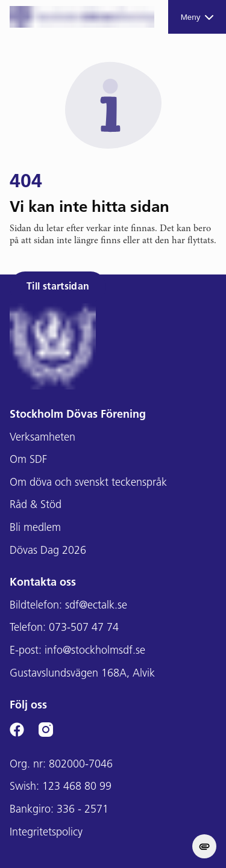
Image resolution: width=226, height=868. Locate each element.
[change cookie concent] (204, 846)
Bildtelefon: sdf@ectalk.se (68, 606)
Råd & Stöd (36, 505)
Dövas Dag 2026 (48, 551)
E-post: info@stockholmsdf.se (77, 651)
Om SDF (28, 460)
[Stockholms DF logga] (82, 17)
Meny (197, 17)
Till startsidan (58, 287)
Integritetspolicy (46, 833)
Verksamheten (42, 438)
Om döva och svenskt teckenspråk (88, 483)
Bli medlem (35, 528)
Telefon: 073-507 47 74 (64, 628)
